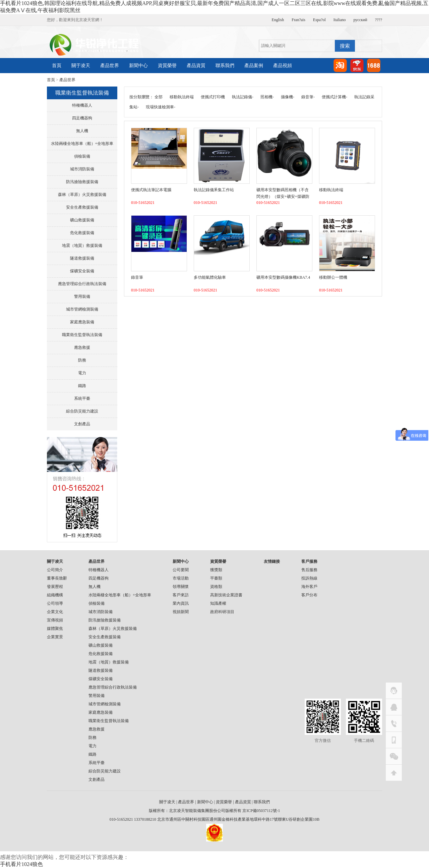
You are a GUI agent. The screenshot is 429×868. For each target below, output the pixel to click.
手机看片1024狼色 (21, 864)
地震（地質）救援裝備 (82, 246)
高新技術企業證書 (226, 595)
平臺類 (216, 578)
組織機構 (55, 595)
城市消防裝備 (82, 169)
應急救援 (82, 347)
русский (360, 20)
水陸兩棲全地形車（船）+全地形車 (82, 144)
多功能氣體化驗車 (210, 277)
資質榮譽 (167, 66)
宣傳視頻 (55, 620)
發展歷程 (55, 587)
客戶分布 (309, 595)
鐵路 (82, 386)
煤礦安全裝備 (82, 271)
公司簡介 (55, 570)
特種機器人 (82, 105)
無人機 (82, 131)
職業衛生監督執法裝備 (82, 335)
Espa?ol (319, 20)
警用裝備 (82, 296)
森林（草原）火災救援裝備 (82, 195)
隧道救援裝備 (82, 258)
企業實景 (55, 637)
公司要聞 (181, 570)
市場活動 (181, 578)
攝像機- (288, 97)
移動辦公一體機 (333, 277)
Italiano (340, 20)
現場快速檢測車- (161, 107)
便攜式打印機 (213, 97)
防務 (82, 360)
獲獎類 (216, 570)
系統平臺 (82, 398)
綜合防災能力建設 (82, 411)
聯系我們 (225, 66)
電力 (82, 373)
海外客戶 (309, 587)
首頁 (57, 66)
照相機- (267, 97)
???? (379, 20)
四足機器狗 (82, 118)
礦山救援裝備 (82, 220)
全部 (159, 97)
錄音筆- (308, 97)
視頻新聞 (181, 612)
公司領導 (55, 603)
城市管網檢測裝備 (82, 309)
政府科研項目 (222, 612)
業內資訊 (181, 603)
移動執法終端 (182, 97)
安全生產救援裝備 (82, 207)
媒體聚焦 (55, 629)
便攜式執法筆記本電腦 (151, 190)
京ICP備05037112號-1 (261, 811)
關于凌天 (81, 66)
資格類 (216, 587)
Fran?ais (298, 20)
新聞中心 (138, 66)
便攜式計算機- (334, 97)
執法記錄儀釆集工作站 (214, 190)
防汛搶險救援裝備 (82, 182)
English (278, 20)
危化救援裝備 (82, 233)
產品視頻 (283, 66)
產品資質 (196, 66)
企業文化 (55, 612)
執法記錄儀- (243, 97)
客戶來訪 (181, 595)
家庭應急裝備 (82, 322)
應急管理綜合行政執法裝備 (82, 284)
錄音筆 (137, 277)
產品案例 (254, 66)
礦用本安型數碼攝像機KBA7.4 (283, 277)
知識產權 (218, 603)
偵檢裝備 (82, 156)
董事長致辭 (57, 578)
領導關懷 (181, 587)
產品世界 (110, 66)
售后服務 (309, 570)
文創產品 (82, 424)
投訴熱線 (309, 578)
